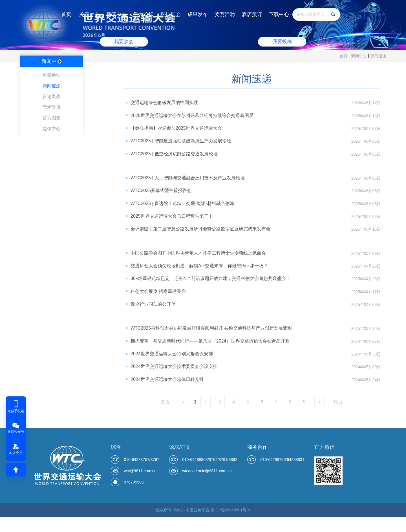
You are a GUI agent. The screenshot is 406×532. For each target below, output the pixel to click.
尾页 (338, 417)
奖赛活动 (225, 14)
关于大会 (89, 14)
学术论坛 (144, 14)
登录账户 (378, 14)
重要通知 (52, 75)
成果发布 (198, 14)
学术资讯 (52, 107)
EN (356, 14)
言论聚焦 (52, 97)
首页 (66, 14)
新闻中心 (116, 14)
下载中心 (279, 14)
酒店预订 (252, 14)
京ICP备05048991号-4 (230, 525)
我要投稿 (282, 41)
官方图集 (52, 118)
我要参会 (124, 41)
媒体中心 (52, 129)
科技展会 (171, 14)
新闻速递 (378, 56)
